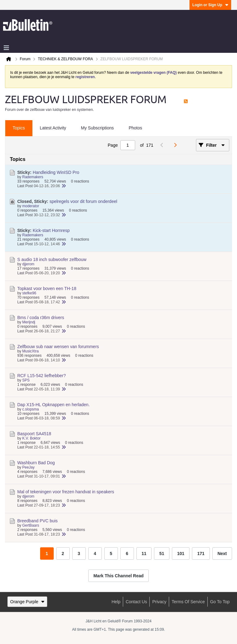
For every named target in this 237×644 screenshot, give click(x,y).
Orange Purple (27, 602)
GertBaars (31, 525)
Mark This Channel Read (119, 576)
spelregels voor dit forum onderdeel (83, 201)
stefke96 (29, 293)
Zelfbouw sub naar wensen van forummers (58, 347)
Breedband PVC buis (37, 521)
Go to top (220, 602)
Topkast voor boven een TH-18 (47, 288)
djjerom (28, 264)
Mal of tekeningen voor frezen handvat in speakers (66, 492)
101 (181, 554)
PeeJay (28, 467)
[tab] (19, 128)
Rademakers (33, 177)
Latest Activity (53, 128)
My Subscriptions (97, 128)
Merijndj (29, 322)
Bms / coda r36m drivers (41, 318)
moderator (31, 206)
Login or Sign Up (210, 5)
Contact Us (136, 602)
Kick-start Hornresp (51, 230)
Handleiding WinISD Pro (56, 172)
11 (144, 554)
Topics (19, 128)
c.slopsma (31, 409)
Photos (135, 128)
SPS (26, 380)
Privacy (159, 602)
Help (116, 602)
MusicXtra (30, 351)
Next (222, 554)
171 (201, 554)
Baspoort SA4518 (34, 434)
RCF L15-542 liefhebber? (42, 376)
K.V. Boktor (31, 438)
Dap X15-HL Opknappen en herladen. (54, 405)
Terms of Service (188, 602)
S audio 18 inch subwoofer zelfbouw (52, 259)
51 (162, 554)
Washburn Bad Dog (36, 463)
